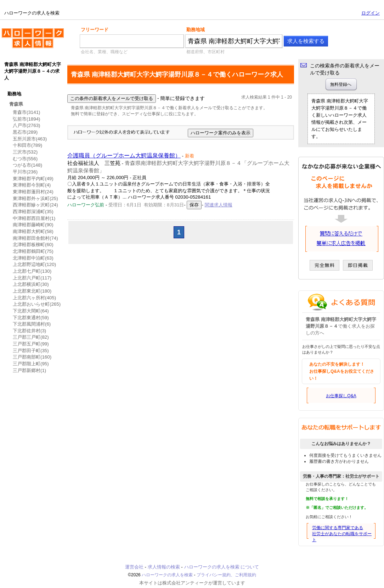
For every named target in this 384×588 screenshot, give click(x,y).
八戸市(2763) (27, 125)
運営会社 (134, 567)
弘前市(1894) (27, 119)
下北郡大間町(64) (31, 311)
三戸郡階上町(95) (31, 364)
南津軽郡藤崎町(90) (33, 225)
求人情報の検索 (164, 567)
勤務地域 (196, 30)
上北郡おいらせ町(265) (37, 304)
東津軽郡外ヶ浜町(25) (35, 198)
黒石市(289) (25, 132)
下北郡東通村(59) (31, 318)
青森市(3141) (27, 112)
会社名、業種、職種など (104, 52)
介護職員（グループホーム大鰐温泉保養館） (124, 156)
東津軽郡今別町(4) (32, 185)
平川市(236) (25, 172)
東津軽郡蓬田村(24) (33, 192)
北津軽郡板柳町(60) (33, 245)
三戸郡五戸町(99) (31, 344)
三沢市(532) (25, 152)
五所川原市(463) (30, 139)
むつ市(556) (25, 159)
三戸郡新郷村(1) (29, 370)
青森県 (16, 104)
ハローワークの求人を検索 (33, 41)
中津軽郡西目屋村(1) (34, 218)
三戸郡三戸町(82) (31, 337)
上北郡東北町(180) (32, 291)
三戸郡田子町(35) (31, 351)
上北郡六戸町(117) (32, 278)
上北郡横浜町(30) (31, 284)
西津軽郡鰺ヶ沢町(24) (35, 205)
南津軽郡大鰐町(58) (33, 231)
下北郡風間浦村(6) (32, 324)
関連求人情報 (219, 205)
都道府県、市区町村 (205, 52)
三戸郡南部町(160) (32, 357)
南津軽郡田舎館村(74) (35, 238)
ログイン (371, 13)
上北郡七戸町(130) (32, 271)
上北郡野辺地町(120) (34, 264)
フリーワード (95, 30)
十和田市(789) (27, 145)
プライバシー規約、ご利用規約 (226, 575)
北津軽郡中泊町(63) (33, 258)
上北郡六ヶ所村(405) (34, 298)
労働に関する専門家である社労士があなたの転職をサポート (342, 534)
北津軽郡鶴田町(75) (33, 251)
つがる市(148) (27, 165)
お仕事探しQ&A (341, 396)
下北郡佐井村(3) (29, 331)
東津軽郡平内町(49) (33, 179)
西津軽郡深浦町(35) (33, 212)
